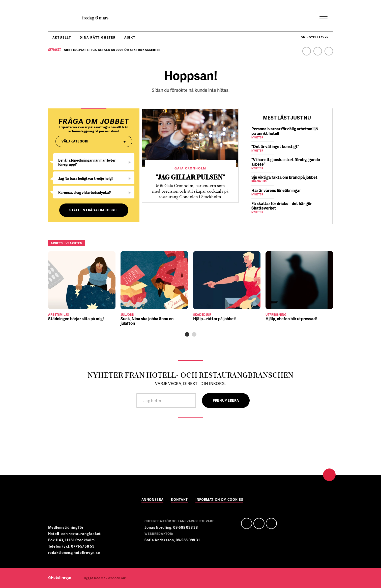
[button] (187, 334)
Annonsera (153, 500)
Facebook (307, 51)
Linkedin (318, 51)
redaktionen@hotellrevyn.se (74, 553)
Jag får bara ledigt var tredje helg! (85, 178)
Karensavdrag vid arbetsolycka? (85, 193)
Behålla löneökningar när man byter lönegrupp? (87, 162)
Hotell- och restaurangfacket (75, 534)
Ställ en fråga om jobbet (94, 210)
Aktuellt (62, 37)
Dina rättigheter (98, 37)
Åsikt (130, 37)
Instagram (329, 51)
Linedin (259, 523)
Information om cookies (219, 500)
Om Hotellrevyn (315, 37)
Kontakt (179, 500)
